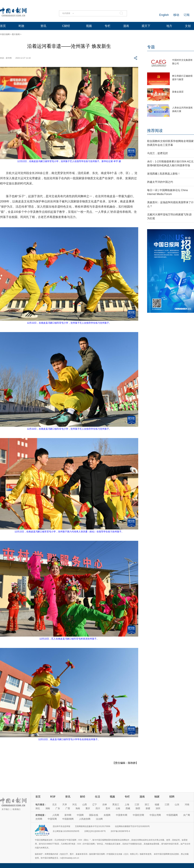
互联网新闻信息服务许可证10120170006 (93, 826)
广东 (58, 808)
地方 (169, 26)
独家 (157, 797)
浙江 (147, 804)
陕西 (138, 808)
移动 (176, 15)
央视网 (107, 815)
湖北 (38, 808)
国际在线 (94, 815)
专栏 (108, 26)
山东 (177, 804)
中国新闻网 (68, 819)
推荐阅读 (155, 131)
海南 (78, 808)
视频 (89, 26)
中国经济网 (138, 815)
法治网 (99, 819)
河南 (187, 804)
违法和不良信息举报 (61, 826)
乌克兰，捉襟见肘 (157, 153)
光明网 (39, 819)
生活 (97, 797)
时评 (53, 797)
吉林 (105, 804)
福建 (157, 804)
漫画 (126, 26)
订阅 (187, 15)
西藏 (128, 808)
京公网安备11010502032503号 (66, 831)
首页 (3, 26)
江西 (167, 804)
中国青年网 (122, 815)
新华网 (68, 815)
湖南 (48, 808)
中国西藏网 (172, 815)
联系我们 (16, 809)
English (164, 15)
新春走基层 (178, 92)
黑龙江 (116, 804)
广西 (68, 808)
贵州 (108, 808)
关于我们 (5, 809)
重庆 (88, 808)
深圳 (158, 808)
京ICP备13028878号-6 (120, 831)
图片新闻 (16, 34)
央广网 (187, 815)
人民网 (56, 815)
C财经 (66, 26)
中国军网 (52, 819)
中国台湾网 (155, 815)
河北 (75, 804)
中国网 (80, 815)
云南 (118, 808)
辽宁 (95, 804)
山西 (85, 804)
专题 (151, 47)
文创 (188, 26)
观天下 (146, 26)
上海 (127, 804)
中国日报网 (5, 34)
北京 (54, 804)
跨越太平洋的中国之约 (160, 182)
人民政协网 (85, 819)
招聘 (172, 797)
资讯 (43, 26)
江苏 (137, 804)
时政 (22, 26)
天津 (65, 804)
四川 (98, 808)
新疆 (148, 808)
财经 (83, 797)
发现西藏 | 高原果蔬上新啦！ (164, 174)
